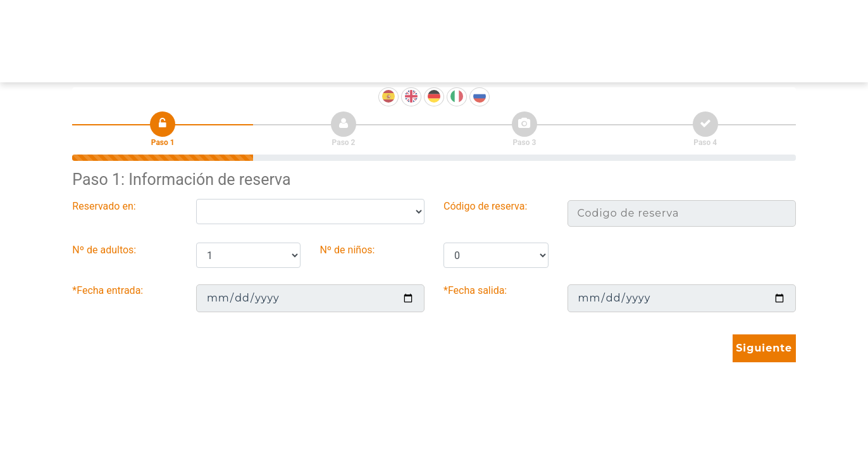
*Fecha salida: (475, 290)
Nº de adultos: (104, 250)
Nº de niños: (347, 250)
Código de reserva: (485, 206)
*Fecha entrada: (108, 290)
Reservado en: (104, 206)
